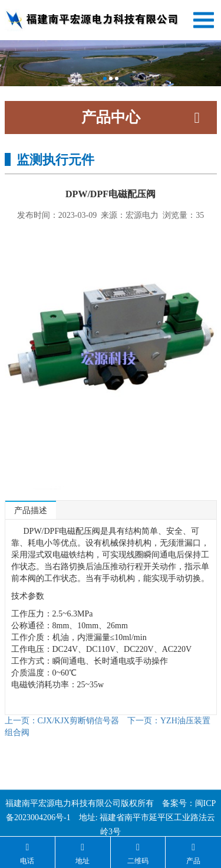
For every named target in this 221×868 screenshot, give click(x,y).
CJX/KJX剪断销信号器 (62, 721)
